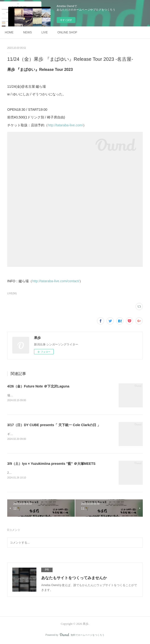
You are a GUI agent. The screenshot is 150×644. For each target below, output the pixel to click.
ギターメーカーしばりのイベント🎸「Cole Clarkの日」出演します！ (52, 435)
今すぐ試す (66, 20)
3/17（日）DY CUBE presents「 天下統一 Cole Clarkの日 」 (54, 425)
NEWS (27, 32)
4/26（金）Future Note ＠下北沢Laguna (38, 386)
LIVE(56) (12, 293)
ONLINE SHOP (67, 32)
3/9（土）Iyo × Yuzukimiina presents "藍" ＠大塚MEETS (51, 464)
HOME (9, 32)
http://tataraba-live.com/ (65, 125)
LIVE (45, 32)
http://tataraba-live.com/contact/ (56, 281)
